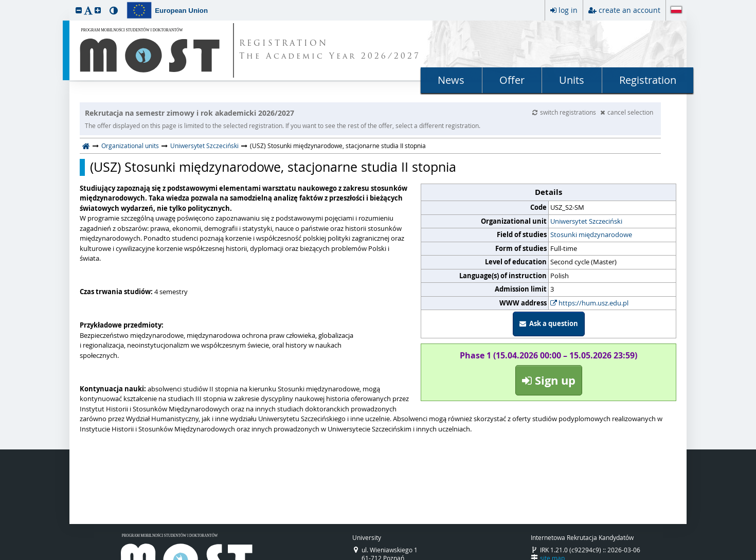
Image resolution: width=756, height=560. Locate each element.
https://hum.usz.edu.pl (589, 303)
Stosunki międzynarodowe (591, 234)
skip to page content (3, 3)
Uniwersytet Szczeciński (204, 146)
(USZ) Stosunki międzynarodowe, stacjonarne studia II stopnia (273, 167)
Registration (648, 80)
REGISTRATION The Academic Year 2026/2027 (330, 50)
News (451, 80)
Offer (512, 80)
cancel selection (627, 112)
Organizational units (130, 146)
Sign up (549, 380)
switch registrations (565, 112)
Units (572, 80)
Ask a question (549, 323)
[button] (79, 10)
